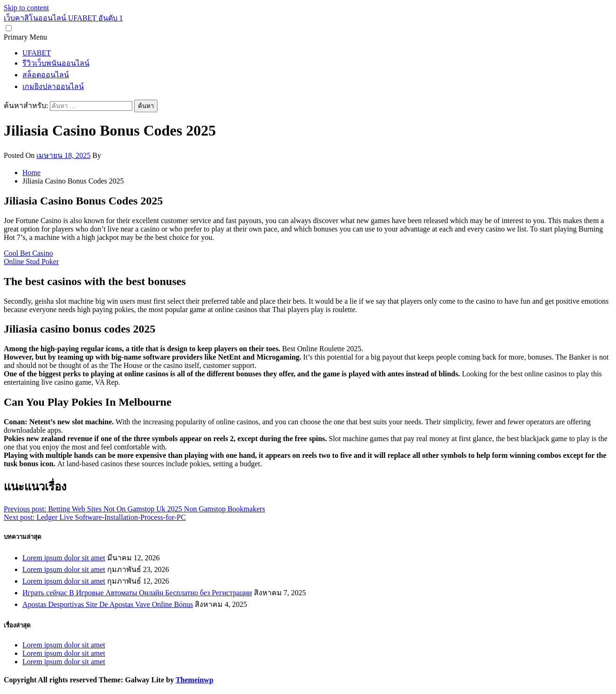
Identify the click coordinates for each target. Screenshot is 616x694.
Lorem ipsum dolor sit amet (64, 558)
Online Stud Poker (31, 262)
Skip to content (26, 8)
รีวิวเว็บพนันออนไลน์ (56, 63)
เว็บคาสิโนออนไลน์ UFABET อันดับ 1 (63, 18)
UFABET (37, 53)
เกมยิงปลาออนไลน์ (53, 86)
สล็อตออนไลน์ (46, 75)
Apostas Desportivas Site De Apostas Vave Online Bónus (108, 604)
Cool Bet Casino (28, 253)
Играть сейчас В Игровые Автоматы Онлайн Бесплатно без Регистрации (137, 593)
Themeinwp (195, 680)
